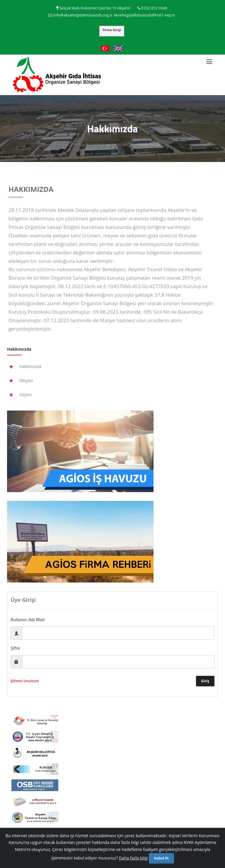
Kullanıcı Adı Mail (28, 619)
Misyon (20, 380)
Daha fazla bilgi (133, 858)
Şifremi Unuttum (25, 681)
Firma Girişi (112, 30)
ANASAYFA (70, 144)
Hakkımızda (121, 144)
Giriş (205, 681)
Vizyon (19, 395)
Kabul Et (161, 858)
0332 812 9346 (155, 8)
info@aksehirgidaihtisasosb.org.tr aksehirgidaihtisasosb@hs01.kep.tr (114, 15)
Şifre (15, 648)
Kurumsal (95, 144)
